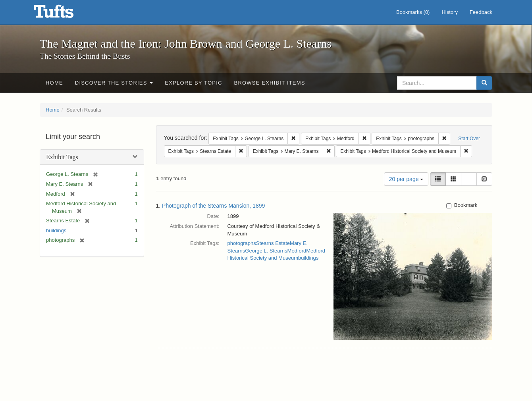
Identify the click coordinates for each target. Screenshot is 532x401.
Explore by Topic (193, 83)
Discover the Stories (114, 83)
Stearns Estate (273, 243)
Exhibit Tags (62, 157)
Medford (297, 251)
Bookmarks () (413, 12)
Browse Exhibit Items (270, 83)
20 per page (406, 179)
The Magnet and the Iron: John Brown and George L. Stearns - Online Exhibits (64, 14)
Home (54, 83)
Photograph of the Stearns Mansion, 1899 (213, 206)
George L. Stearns (266, 251)
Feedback (481, 12)
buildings (56, 230)
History (449, 12)
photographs (242, 243)
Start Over (469, 139)
